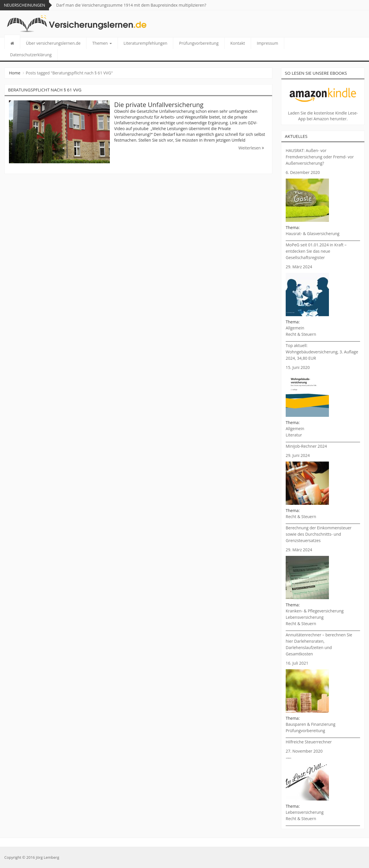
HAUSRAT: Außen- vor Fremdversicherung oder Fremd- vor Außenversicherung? (320, 157)
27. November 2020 (304, 751)
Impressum (268, 43)
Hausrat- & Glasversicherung (312, 234)
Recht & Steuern (301, 334)
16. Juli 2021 (297, 663)
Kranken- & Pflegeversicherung (315, 611)
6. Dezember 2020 (303, 172)
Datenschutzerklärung (31, 55)
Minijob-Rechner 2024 (306, 446)
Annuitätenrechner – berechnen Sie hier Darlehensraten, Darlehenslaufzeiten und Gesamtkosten (319, 644)
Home (15, 73)
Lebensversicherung (305, 617)
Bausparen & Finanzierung (310, 724)
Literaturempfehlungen (146, 43)
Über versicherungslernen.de (53, 43)
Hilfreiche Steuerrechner (309, 742)
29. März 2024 (299, 267)
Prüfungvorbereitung (199, 43)
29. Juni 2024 (298, 455)
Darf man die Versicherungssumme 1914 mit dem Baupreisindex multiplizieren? (131, 5)
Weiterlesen (251, 148)
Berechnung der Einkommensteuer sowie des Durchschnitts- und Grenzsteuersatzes (319, 534)
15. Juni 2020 (298, 367)
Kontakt (238, 43)
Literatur (294, 435)
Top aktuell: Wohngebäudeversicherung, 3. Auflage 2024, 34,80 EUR (322, 352)
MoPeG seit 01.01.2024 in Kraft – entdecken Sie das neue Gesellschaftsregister (316, 251)
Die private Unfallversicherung (159, 104)
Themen (102, 43)
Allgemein (295, 328)
